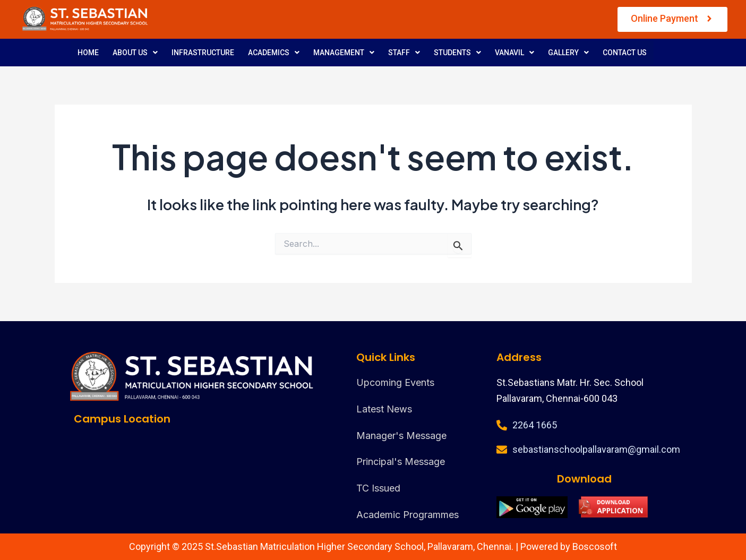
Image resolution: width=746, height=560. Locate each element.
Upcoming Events (395, 382)
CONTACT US (625, 53)
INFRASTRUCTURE (203, 53)
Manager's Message (401, 436)
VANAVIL (515, 53)
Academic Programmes (408, 515)
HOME (88, 53)
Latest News (384, 409)
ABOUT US (135, 53)
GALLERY (568, 53)
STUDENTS (457, 53)
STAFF (404, 53)
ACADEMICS (274, 53)
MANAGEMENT (344, 53)
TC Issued (378, 488)
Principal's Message (401, 462)
